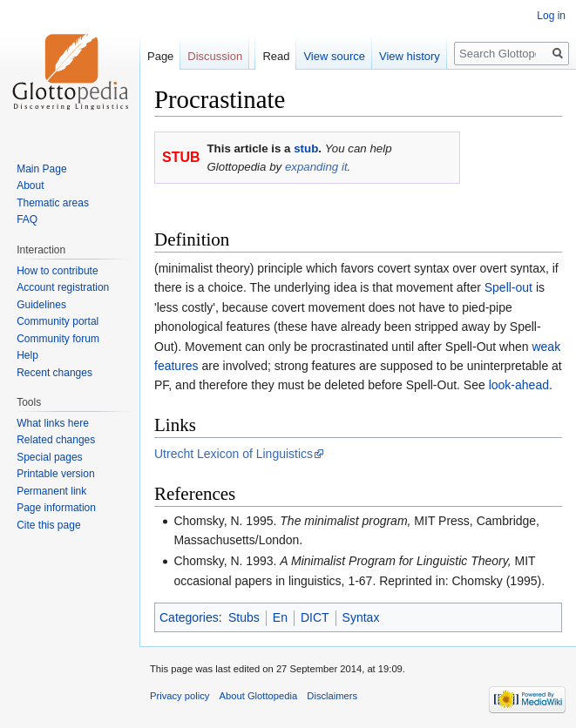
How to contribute (57, 271)
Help (27, 355)
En (280, 617)
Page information (56, 508)
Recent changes (54, 373)
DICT (315, 617)
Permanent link (51, 491)
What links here (53, 423)
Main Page (41, 169)
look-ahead (519, 385)
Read (276, 56)
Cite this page (48, 525)
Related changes (56, 440)
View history (410, 56)
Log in (551, 16)
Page (160, 56)
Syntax (361, 617)
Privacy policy (180, 696)
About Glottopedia (259, 696)
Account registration (63, 287)
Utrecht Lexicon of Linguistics (234, 454)
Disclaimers (332, 696)
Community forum (58, 339)
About (30, 185)
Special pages (49, 457)
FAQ (27, 219)
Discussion (215, 56)
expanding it (316, 167)
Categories (189, 617)
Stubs (244, 617)
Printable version (55, 474)
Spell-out (508, 287)
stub (306, 148)
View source (334, 56)
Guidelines (41, 305)
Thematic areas (53, 203)
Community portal (58, 321)
